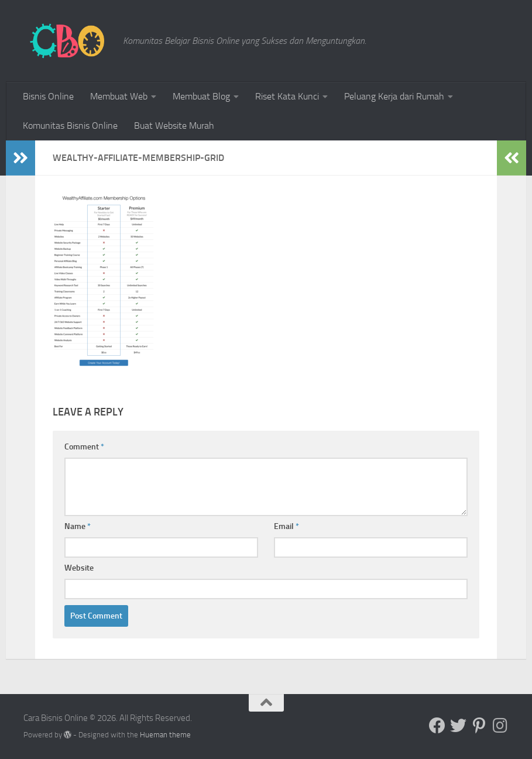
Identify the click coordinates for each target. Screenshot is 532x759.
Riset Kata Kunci (287, 96)
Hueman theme (165, 735)
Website (79, 568)
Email (286, 526)
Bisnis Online (48, 96)
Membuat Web (119, 96)
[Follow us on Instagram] (500, 726)
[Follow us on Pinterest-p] (479, 726)
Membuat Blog (201, 96)
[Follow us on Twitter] (458, 726)
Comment (84, 447)
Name (78, 526)
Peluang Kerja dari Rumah (394, 96)
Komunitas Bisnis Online (70, 126)
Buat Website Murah (174, 126)
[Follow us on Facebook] (437, 726)
